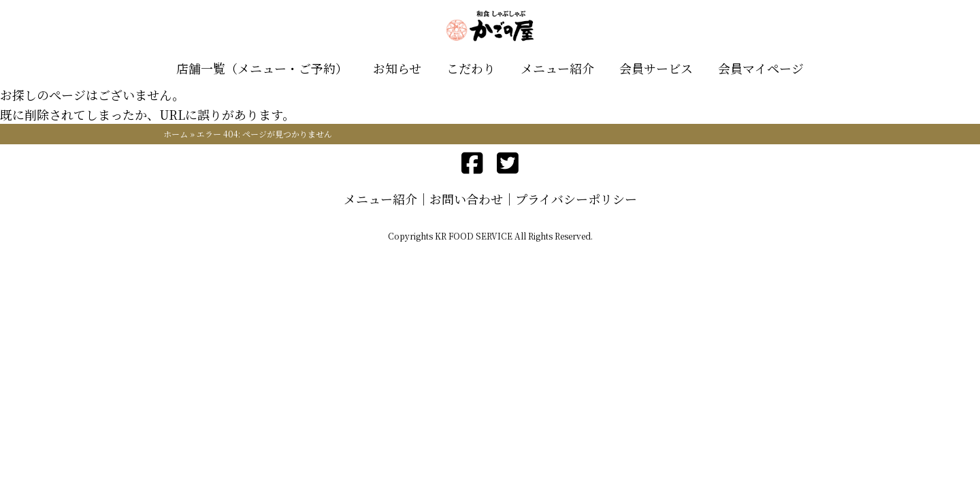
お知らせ (397, 68)
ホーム (176, 134)
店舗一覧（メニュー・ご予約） (262, 68)
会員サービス (656, 68)
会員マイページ (761, 68)
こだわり (471, 68)
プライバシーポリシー (576, 199)
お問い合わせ (466, 199)
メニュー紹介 (557, 68)
